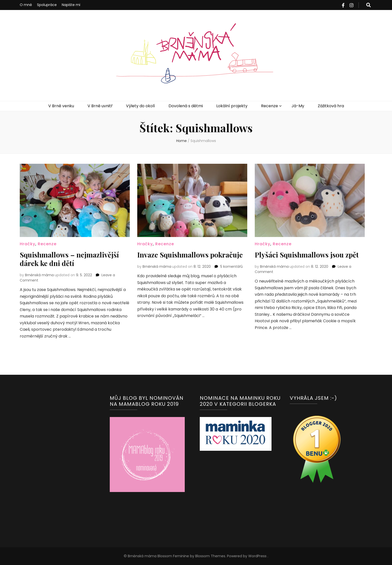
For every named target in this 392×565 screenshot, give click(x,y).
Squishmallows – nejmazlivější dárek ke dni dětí (69, 259)
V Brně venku (61, 106)
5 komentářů (231, 266)
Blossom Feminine (173, 556)
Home (181, 141)
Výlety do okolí (140, 106)
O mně (26, 5)
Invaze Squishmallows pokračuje (190, 255)
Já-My (298, 106)
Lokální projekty (232, 106)
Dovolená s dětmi (186, 106)
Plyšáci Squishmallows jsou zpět (307, 255)
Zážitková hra (331, 106)
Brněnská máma (39, 275)
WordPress (257, 556)
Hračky (27, 244)
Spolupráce (47, 5)
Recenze (269, 106)
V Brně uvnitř (100, 106)
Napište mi (71, 5)
